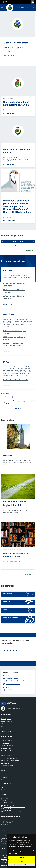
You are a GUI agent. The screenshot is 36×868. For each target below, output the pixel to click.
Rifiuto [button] (22, 861)
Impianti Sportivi (12, 505)
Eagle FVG (7, 601)
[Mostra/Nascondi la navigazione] (2, 8)
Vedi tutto (31, 250)
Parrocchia (9, 455)
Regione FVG (8, 593)
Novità (3, 770)
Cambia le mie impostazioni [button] (22, 865)
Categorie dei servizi (7, 736)
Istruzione (9, 314)
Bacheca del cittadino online (11, 619)
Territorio (6, 197)
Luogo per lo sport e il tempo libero (17, 502)
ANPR (5, 609)
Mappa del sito (6, 859)
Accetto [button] (22, 857)
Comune (8, 270)
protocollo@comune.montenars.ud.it (15, 807)
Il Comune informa (8, 146)
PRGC (6, 362)
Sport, (5, 502)
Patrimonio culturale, (9, 452)
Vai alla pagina (9, 113)
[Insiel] (4, 865)
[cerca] (33, 8)
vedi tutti (18, 408)
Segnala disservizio (12, 690)
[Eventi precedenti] (2, 241)
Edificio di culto (20, 452)
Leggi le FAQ (10, 675)
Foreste (5, 98)
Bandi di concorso (6, 823)
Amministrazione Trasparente (10, 817)
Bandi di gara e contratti (8, 821)
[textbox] (15, 651)
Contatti (4, 795)
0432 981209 (16, 681)
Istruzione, (6, 550)
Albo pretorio (5, 824)
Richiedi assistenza (12, 678)
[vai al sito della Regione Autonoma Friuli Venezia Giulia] (5, 2)
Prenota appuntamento (13, 684)
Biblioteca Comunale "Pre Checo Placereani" (17, 555)
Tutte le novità (10, 56)
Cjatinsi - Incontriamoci (16, 43)
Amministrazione (6, 714)
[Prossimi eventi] (34, 241)
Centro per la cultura (15, 550)
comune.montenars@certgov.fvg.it (12, 812)
